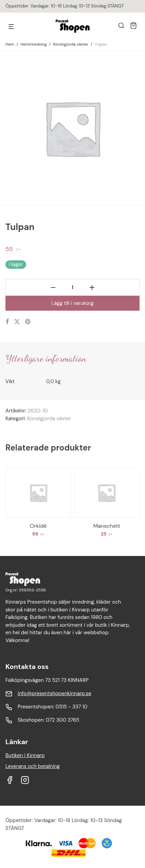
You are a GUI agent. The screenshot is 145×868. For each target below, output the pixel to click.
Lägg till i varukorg (72, 303)
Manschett (107, 526)
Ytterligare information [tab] (46, 358)
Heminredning (33, 44)
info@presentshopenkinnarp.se (55, 693)
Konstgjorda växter (71, 44)
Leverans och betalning (33, 766)
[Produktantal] (72, 288)
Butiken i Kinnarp (25, 755)
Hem (10, 44)
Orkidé (38, 526)
